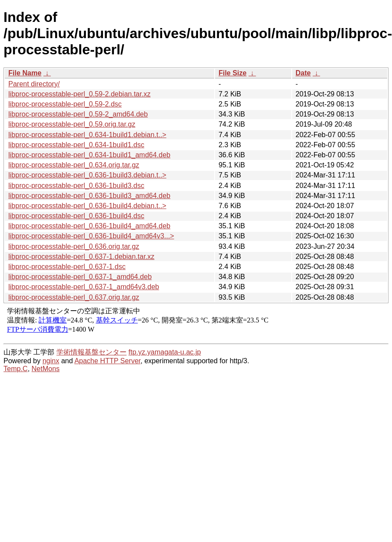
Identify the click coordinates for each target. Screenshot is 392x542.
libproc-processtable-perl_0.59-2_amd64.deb (78, 114)
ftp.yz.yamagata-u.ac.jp (164, 352)
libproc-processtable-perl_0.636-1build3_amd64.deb (89, 196)
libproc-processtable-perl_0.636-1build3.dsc (76, 186)
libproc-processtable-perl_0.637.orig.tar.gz (74, 297)
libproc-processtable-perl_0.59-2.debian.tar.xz (79, 94)
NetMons (46, 369)
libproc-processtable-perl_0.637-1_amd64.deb (80, 277)
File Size (233, 73)
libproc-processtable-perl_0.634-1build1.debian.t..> (87, 135)
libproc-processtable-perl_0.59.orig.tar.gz (72, 124)
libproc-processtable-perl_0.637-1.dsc (67, 267)
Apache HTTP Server (108, 361)
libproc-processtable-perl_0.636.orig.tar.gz (74, 246)
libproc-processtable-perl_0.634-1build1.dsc (76, 145)
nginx (51, 361)
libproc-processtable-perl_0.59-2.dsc (65, 104)
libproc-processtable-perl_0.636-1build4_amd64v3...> (91, 236)
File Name (25, 73)
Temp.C (16, 369)
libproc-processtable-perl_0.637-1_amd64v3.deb (84, 287)
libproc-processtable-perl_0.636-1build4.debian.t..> (87, 206)
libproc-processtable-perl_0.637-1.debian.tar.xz (81, 257)
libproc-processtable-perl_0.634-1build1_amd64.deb (89, 155)
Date (303, 73)
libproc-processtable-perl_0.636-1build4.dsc (76, 216)
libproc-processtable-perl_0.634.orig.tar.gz (74, 165)
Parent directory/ (34, 84)
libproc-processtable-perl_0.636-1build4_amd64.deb (89, 226)
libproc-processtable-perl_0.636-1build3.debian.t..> (87, 175)
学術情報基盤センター (92, 352)
